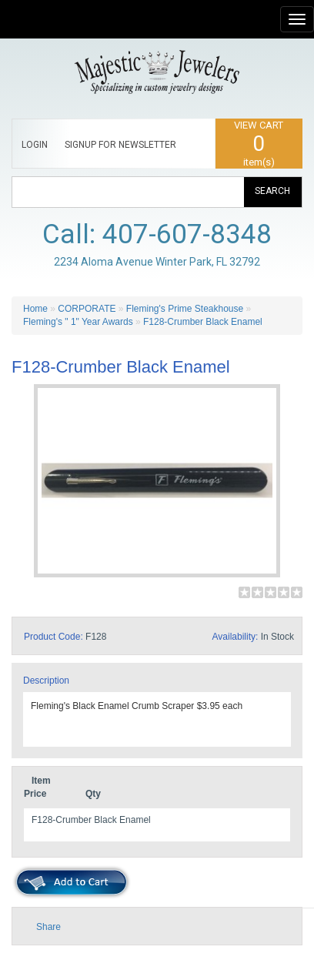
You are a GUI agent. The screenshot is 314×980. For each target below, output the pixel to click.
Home (35, 309)
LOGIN (35, 145)
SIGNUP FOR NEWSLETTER (120, 145)
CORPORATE (87, 309)
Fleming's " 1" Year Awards (78, 322)
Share (48, 927)
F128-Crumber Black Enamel (203, 322)
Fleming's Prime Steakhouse (185, 309)
